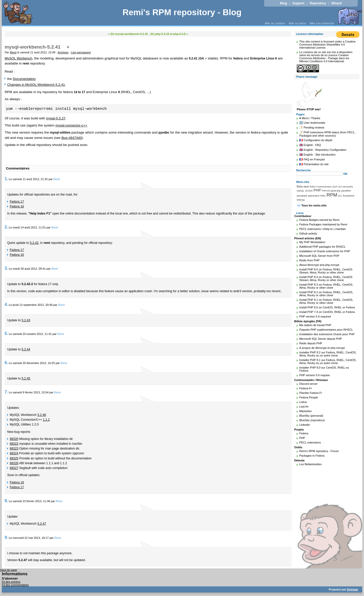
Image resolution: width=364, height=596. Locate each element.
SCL (340, 196)
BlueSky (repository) (312, 420)
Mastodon (305, 411)
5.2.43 (26, 320)
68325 (14, 458)
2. (6, 227)
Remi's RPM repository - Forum (319, 451)
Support (298, 3)
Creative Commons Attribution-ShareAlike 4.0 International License (327, 45)
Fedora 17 (17, 202)
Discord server (308, 384)
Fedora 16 (17, 206)
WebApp (301, 200)
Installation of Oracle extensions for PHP (325, 251)
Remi (13, 52)
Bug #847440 (72, 138)
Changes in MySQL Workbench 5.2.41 (36, 85)
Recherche (303, 170)
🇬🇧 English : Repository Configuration (323, 150)
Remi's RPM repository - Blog (182, 12)
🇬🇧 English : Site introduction (317, 155)
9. (6, 537)
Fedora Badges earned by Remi (319, 220)
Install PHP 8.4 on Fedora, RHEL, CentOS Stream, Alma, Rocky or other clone (326, 279)
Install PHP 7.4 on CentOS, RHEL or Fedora (327, 312)
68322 (14, 444)
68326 (14, 463)
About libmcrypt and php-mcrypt (319, 265)
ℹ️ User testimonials (312, 123)
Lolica (303, 402)
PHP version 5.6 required (315, 316)
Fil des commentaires (15, 585)
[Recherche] (320, 174)
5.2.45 (26, 378)
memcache (348, 187)
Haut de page (8, 570)
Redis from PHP (309, 260)
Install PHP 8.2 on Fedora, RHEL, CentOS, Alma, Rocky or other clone (326, 294)
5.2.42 (34, 243)
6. (6, 363)
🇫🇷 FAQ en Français (312, 159)
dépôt (306, 187)
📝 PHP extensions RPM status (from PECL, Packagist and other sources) (327, 134)
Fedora (304, 433)
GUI (340, 187)
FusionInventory (324, 187)
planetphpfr (302, 196)
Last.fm (304, 407)
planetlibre (346, 191)
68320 (14, 439)
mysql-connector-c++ (71, 125)
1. (6, 179)
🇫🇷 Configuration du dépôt (316, 140)
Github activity (308, 233)
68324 (14, 453)
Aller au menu (297, 23)
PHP (317, 190)
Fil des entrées (11, 582)
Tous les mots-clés (314, 205)
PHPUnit (326, 191)
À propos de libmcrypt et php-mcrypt (322, 348)
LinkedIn (305, 425)
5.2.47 (42, 524)
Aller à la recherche (322, 23)
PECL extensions (310, 442)
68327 (14, 468)
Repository (318, 3)
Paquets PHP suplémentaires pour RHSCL (326, 330)
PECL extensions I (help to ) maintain (323, 229)
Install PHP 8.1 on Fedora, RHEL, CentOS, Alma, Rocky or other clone (326, 301)
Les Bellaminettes (310, 464)
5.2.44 (26, 349)
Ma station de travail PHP (315, 325)
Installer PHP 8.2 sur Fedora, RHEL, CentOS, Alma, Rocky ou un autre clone (328, 354)
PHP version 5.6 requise (314, 375)
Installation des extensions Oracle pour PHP (327, 334)
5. (6, 334)
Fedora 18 (17, 482)
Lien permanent (81, 52)
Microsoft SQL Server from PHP (319, 256)
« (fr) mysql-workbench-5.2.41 (128, 34)
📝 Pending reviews (312, 127)
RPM (332, 195)
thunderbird (348, 196)
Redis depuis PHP (311, 343)
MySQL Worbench (18, 58)
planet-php (336, 191)
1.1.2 (46, 420)
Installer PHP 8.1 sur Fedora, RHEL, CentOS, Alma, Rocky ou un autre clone (328, 361)
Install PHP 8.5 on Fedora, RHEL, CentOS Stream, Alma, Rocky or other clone (326, 271)
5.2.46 (42, 415)
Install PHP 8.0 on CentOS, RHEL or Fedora (327, 307)
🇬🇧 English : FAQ (310, 145)
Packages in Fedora (312, 456)
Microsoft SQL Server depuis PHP (321, 339)
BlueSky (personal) (311, 416)
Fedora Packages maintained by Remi (323, 224)
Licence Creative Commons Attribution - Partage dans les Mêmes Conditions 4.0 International (324, 58)
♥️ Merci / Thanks (310, 118)
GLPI (335, 187)
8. (6, 501)
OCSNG (309, 191)
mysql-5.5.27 (56, 118)
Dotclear (352, 589)
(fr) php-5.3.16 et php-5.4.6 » (169, 34)
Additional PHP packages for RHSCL (322, 247)
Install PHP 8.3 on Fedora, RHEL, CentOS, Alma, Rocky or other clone (326, 286)
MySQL (301, 191)
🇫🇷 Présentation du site (314, 164)
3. (6, 268)
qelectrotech (314, 196)
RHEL (323, 196)
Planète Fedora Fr (311, 393)
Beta (300, 186)
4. (6, 304)
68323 (14, 449)
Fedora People (309, 397)
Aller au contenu (275, 23)
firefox (313, 187)
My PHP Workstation (312, 242)
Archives (63, 52)
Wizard (336, 3)
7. (6, 392)
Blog (283, 3)
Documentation (24, 79)
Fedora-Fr (306, 388)
